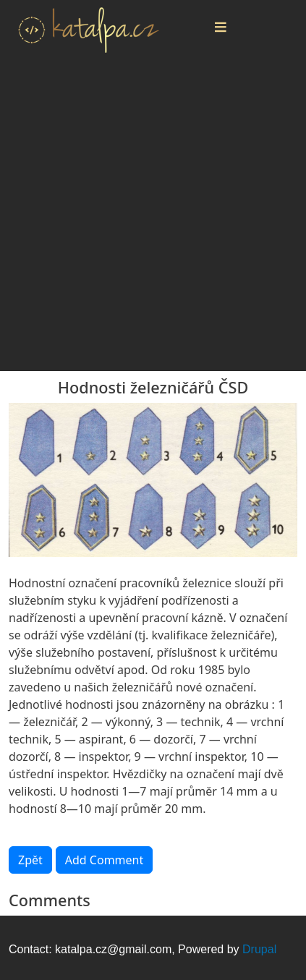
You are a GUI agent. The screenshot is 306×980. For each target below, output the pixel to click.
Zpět (30, 860)
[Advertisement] (153, 218)
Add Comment (104, 860)
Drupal (259, 949)
